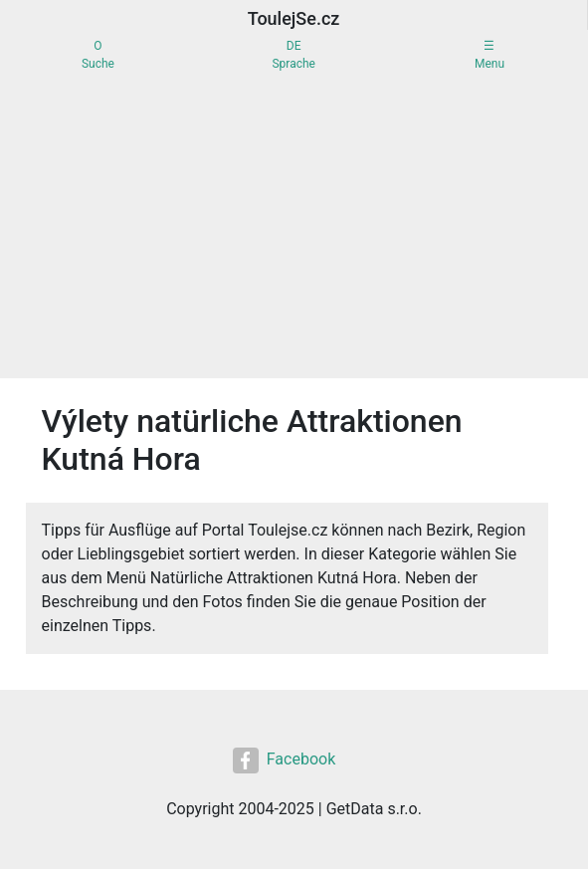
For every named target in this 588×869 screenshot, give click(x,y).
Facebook (284, 760)
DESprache (293, 55)
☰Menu (490, 55)
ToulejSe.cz (294, 18)
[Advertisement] (294, 229)
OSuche (98, 55)
